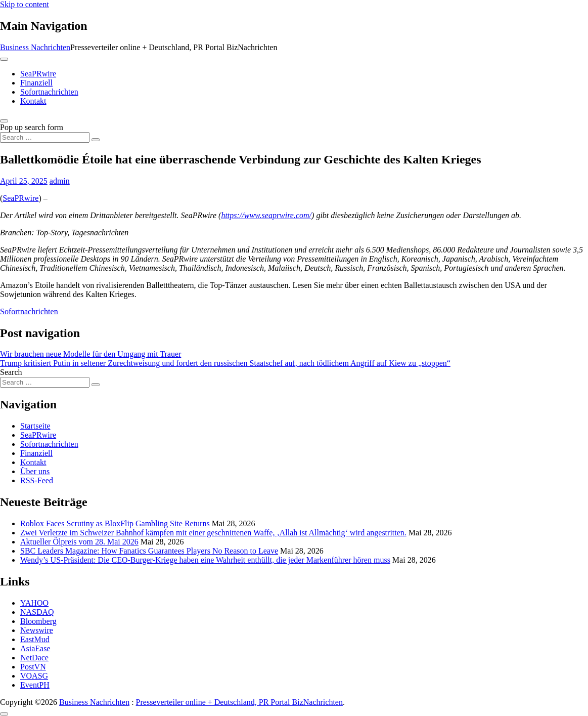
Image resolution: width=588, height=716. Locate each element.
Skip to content (25, 4)
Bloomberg (38, 621)
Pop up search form (32, 127)
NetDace (34, 658)
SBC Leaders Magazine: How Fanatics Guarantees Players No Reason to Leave (149, 551)
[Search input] (45, 137)
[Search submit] (96, 140)
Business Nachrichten (35, 47)
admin (60, 181)
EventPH (35, 685)
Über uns (35, 471)
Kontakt (33, 101)
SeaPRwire (38, 74)
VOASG (34, 676)
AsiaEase (35, 648)
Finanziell (36, 83)
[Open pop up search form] (4, 121)
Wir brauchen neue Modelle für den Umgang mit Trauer (91, 354)
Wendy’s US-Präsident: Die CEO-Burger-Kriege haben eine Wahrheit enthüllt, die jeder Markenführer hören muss (205, 560)
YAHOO (34, 603)
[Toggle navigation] (4, 59)
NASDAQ (37, 612)
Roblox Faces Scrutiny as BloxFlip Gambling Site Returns (115, 523)
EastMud (35, 639)
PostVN (33, 667)
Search (11, 372)
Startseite (35, 426)
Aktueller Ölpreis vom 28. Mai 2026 (79, 542)
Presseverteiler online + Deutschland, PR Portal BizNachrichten (239, 702)
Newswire (37, 630)
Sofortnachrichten (49, 92)
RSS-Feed (37, 480)
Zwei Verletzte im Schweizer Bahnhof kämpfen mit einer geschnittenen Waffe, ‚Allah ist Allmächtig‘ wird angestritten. (213, 533)
